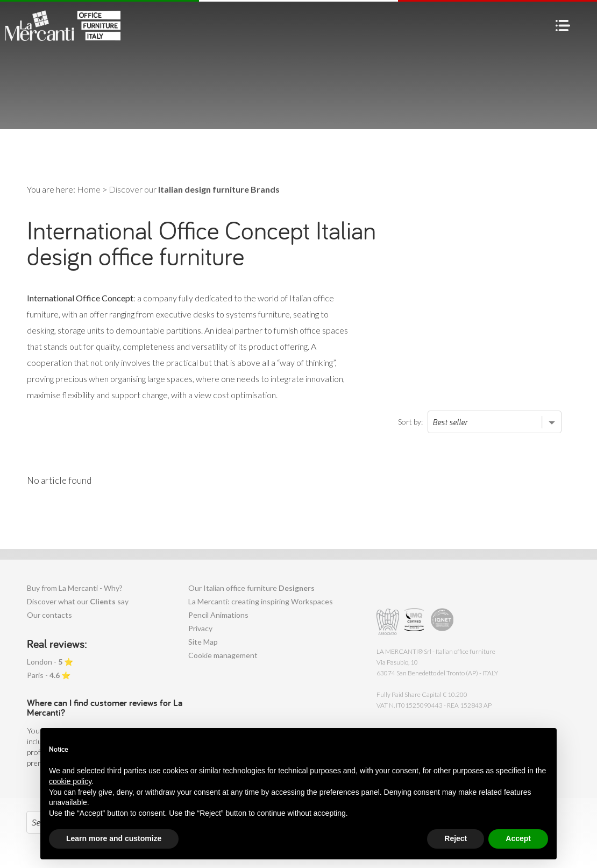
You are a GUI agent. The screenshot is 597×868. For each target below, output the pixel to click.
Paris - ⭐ (49, 675)
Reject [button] (456, 838)
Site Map (203, 642)
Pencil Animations (218, 615)
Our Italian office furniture (251, 588)
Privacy (200, 628)
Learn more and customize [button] (114, 838)
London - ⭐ (50, 662)
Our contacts (49, 615)
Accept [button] (518, 838)
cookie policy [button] (70, 781)
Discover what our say (78, 601)
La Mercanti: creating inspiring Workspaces (261, 601)
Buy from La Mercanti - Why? (75, 588)
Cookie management (223, 655)
